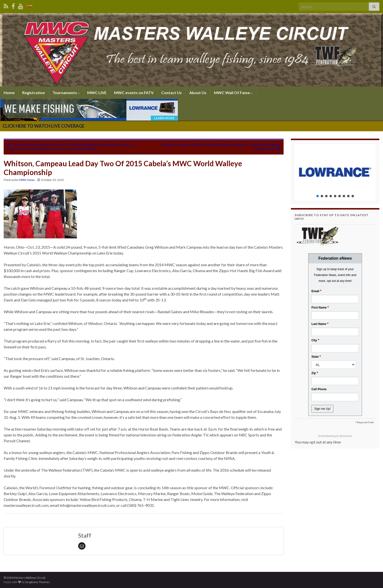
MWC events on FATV (134, 93)
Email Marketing (327, 436)
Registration (34, 93)
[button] (335, 172)
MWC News (27, 180)
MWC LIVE (97, 93)
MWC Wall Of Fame (233, 93)
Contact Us (171, 93)
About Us (198, 93)
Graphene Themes (37, 582)
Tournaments (66, 93)
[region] (335, 172)
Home (9, 93)
